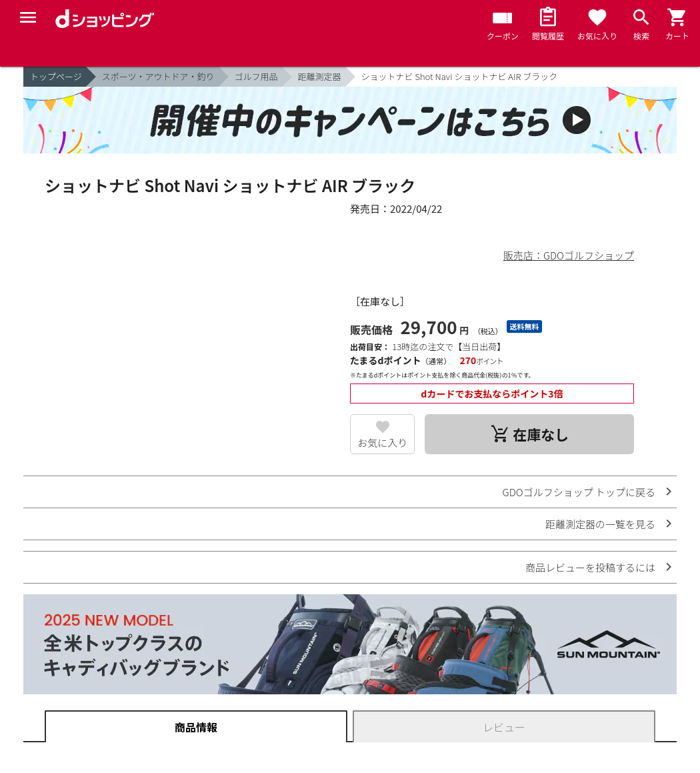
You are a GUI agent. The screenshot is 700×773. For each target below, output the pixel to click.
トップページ (56, 76)
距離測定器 (320, 76)
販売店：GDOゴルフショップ (569, 255)
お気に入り (382, 443)
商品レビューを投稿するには (590, 567)
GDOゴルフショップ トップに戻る (579, 492)
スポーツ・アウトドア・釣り (158, 76)
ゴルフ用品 (256, 76)
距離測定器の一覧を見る (600, 524)
